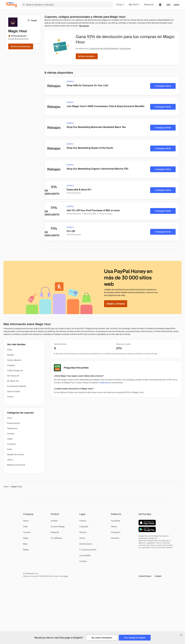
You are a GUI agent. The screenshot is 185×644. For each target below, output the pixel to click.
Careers (27, 532)
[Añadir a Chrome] (116, 304)
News (26, 538)
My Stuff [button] (134, 5)
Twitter (114, 527)
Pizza (10, 418)
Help (25, 527)
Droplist (54, 521)
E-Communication (88, 550)
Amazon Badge (58, 527)
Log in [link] (176, 4)
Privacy (83, 521)
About (26, 521)
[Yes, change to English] (135, 638)
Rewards (149, 5)
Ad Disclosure (86, 544)
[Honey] (12, 5)
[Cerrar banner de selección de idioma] (181, 635)
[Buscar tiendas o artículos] (67, 5)
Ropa (10, 449)
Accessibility (85, 555)
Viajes (10, 439)
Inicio (6, 487)
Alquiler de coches (15, 454)
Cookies (83, 561)
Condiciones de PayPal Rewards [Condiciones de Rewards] (103, 48)
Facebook (115, 521)
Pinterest (115, 538)
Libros (10, 460)
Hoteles (11, 434)
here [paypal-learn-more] (66, 576)
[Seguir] (32, 20)
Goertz (10, 397)
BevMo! (10, 355)
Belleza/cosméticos (16, 465)
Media (26, 550)
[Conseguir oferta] (163, 86)
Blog (25, 544)
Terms (82, 538)
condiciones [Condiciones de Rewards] (104, 383)
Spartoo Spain (14, 391)
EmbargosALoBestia (17, 386)
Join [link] (168, 4)
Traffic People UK (15, 371)
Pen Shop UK (13, 376)
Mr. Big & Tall (13, 381)
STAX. (10, 350)
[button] (150, 576)
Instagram (116, 532)
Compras (11, 444)
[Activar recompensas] (21, 46)
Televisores (12, 428)
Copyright (84, 527)
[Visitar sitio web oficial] (37, 46)
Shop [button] (120, 5)
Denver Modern (14, 360)
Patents (83, 532)
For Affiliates (56, 538)
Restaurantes (13, 423)
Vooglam (11, 365)
